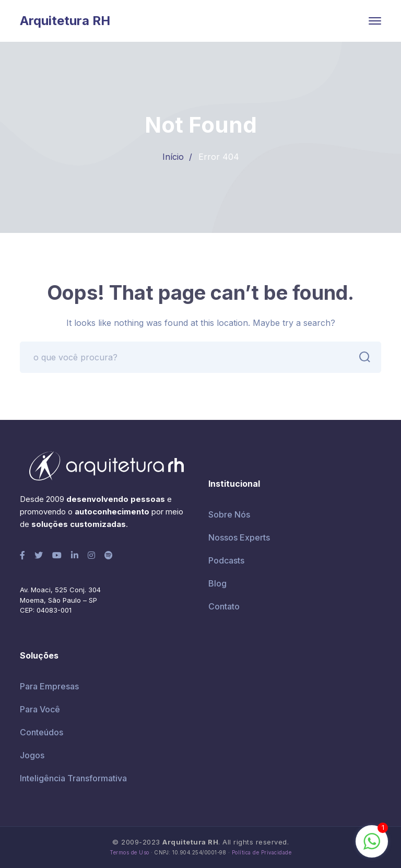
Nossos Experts (239, 537)
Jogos (32, 755)
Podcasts (226, 560)
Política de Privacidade (262, 853)
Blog (217, 583)
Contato (224, 606)
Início (173, 157)
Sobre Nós (229, 514)
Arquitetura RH (65, 21)
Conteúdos (42, 732)
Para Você (40, 709)
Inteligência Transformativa (73, 778)
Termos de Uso (129, 853)
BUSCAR (362, 357)
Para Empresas (49, 686)
